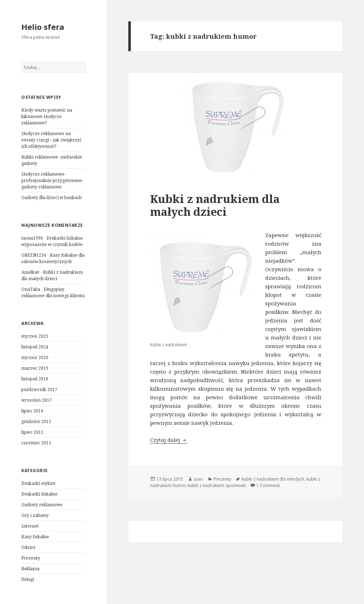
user (198, 479)
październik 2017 (39, 389)
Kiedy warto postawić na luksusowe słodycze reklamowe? (47, 116)
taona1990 (32, 238)
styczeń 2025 (35, 336)
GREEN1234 (34, 255)
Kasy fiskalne (35, 537)
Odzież (28, 547)
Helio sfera (43, 27)
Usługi (28, 579)
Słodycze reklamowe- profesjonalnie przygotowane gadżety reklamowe (52, 180)
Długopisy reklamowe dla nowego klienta (53, 292)
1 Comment (268, 485)
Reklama (30, 569)
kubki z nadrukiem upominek (217, 485)
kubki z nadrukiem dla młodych (273, 479)
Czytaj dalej (169, 440)
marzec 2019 (35, 368)
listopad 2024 (35, 347)
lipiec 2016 (32, 411)
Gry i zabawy (35, 515)
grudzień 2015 (36, 421)
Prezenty (31, 558)
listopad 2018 (35, 379)
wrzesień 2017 (37, 400)
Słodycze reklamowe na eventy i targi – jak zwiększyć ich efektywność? (52, 140)
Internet (30, 526)
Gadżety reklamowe (42, 505)
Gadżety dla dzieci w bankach (52, 197)
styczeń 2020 (35, 357)
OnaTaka (31, 289)
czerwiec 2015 (36, 443)
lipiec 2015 (32, 432)
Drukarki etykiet (38, 483)
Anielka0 (30, 272)
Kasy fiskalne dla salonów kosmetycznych (53, 258)
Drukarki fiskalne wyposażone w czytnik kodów (52, 241)
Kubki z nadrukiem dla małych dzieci (52, 275)
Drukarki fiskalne (39, 494)
